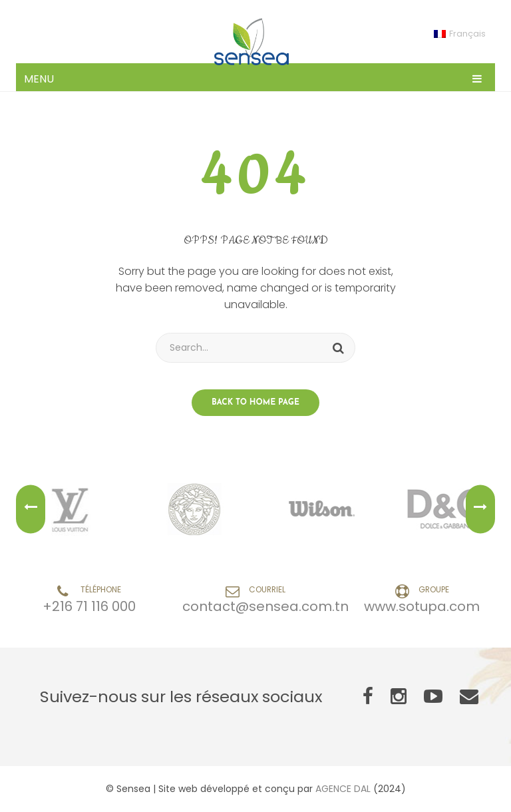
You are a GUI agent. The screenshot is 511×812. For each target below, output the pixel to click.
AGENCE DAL (343, 789)
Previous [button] (31, 509)
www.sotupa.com (422, 606)
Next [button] (480, 509)
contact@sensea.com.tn (265, 606)
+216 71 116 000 (89, 606)
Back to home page (255, 403)
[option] (75, 509)
